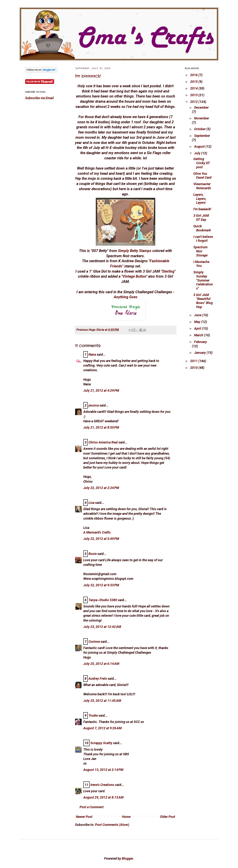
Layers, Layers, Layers (200, 199)
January (200, 353)
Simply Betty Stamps (135, 251)
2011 (194, 361)
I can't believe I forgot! (203, 239)
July (198, 153)
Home (126, 817)
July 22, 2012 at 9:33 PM (101, 585)
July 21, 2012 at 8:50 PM (101, 427)
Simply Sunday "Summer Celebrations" (203, 280)
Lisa (91, 503)
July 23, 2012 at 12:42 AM (102, 627)
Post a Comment (92, 807)
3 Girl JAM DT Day (201, 218)
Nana (92, 354)
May (198, 322)
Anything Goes (126, 297)
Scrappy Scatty (101, 743)
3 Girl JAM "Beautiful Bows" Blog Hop (203, 301)
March (199, 335)
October (200, 129)
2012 (194, 102)
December (201, 107)
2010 (194, 368)
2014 (194, 88)
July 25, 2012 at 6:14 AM (101, 664)
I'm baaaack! (88, 76)
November (202, 118)
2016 (194, 75)
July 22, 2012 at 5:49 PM (101, 539)
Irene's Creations (102, 785)
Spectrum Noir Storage (200, 251)
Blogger (127, 858)
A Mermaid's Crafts (97, 532)
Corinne (94, 642)
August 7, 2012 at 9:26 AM (102, 728)
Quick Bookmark (202, 228)
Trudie (93, 715)
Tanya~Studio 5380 (103, 600)
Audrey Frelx (98, 678)
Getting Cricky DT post (202, 163)
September (202, 136)
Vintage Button (134, 276)
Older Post (168, 817)
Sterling (168, 271)
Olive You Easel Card (202, 176)
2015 (194, 82)
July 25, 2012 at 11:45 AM (102, 701)
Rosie (93, 554)
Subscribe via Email (39, 98)
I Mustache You (201, 264)
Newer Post (84, 817)
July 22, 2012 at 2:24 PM (101, 488)
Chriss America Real (103, 442)
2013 (194, 95)
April (198, 328)
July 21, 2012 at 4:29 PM (101, 390)
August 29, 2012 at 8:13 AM (103, 797)
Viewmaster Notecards (202, 186)
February (201, 342)
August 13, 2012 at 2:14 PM (103, 770)
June (198, 315)
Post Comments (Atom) (112, 825)
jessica (94, 405)
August (200, 146)
